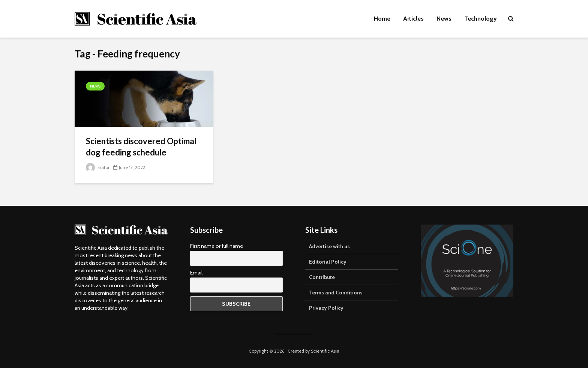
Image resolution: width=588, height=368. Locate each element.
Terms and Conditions (336, 293)
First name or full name (217, 246)
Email (196, 273)
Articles (413, 19)
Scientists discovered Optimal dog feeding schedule (141, 147)
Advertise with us (329, 246)
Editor (98, 167)
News (444, 19)
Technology (481, 19)
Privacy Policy (326, 308)
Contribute (322, 277)
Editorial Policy (328, 262)
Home (382, 19)
